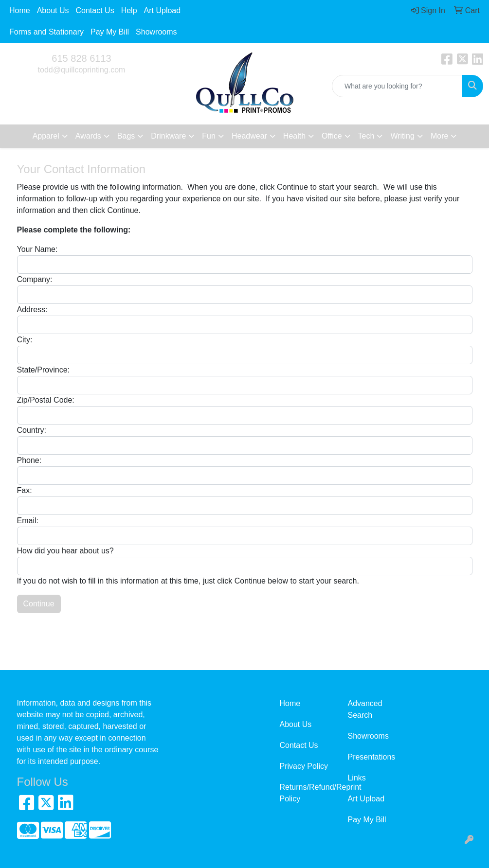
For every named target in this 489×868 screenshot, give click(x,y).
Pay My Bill (110, 32)
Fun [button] (209, 136)
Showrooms (156, 32)
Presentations (371, 757)
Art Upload (163, 10)
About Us (53, 10)
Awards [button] (88, 136)
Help (129, 10)
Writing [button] (402, 136)
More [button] (439, 136)
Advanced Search (365, 709)
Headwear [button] (249, 136)
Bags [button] (126, 136)
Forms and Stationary (46, 32)
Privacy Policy (304, 766)
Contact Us (95, 10)
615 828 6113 (81, 58)
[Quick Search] (397, 86)
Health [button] (294, 136)
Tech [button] (366, 136)
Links (356, 778)
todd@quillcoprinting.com (82, 70)
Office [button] (332, 136)
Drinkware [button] (168, 136)
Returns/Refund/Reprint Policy (308, 793)
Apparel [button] (46, 136)
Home (20, 10)
